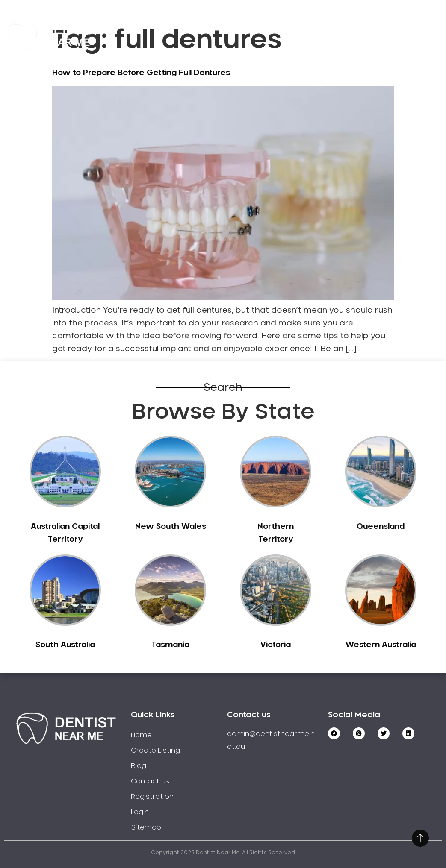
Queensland (381, 527)
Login (399, 47)
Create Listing (306, 23)
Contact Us (341, 47)
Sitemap (146, 827)
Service (238, 23)
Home (188, 23)
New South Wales (171, 527)
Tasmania (170, 645)
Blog (139, 766)
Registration (384, 23)
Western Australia (381, 645)
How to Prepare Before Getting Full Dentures (141, 73)
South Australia (65, 645)
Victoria (276, 645)
